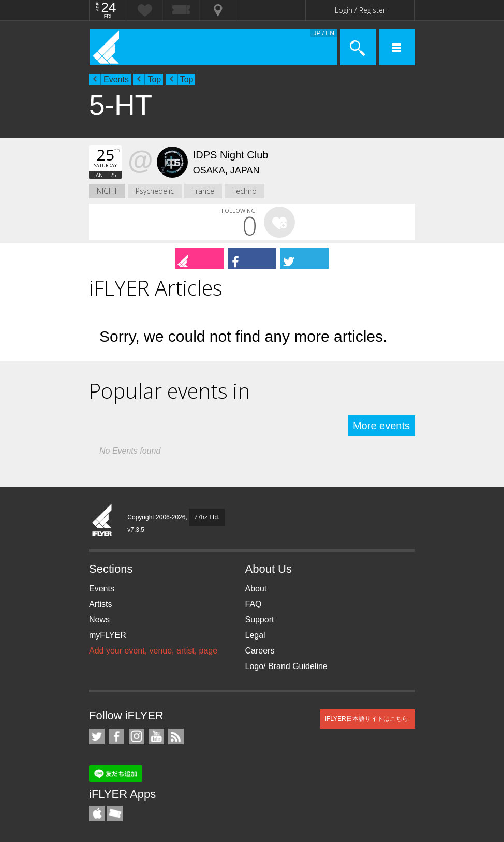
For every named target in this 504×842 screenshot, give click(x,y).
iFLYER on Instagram (137, 736)
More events (381, 426)
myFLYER (108, 635)
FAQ (254, 604)
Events (116, 79)
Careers (260, 651)
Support (260, 620)
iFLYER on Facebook (116, 736)
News (99, 620)
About (256, 589)
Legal (255, 635)
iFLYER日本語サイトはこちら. (367, 719)
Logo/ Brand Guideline (286, 666)
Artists (100, 604)
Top (154, 79)
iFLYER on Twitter (97, 736)
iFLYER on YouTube (156, 736)
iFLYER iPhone (97, 814)
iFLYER (102, 521)
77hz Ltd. (207, 517)
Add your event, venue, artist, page (153, 651)
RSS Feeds (176, 736)
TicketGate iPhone (115, 814)
